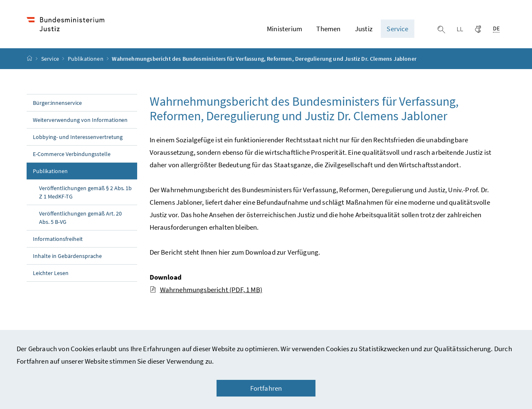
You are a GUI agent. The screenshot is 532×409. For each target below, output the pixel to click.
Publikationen (86, 59)
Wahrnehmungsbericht (206, 290)
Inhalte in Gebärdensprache (67, 256)
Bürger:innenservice (57, 103)
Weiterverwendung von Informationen (80, 120)
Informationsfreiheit (58, 239)
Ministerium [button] (284, 29)
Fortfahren (266, 388)
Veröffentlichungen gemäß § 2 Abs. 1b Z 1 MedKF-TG (85, 192)
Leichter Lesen (51, 273)
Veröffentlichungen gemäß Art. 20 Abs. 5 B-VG (80, 218)
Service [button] (397, 29)
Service (51, 59)
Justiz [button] (364, 29)
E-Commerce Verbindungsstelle (72, 154)
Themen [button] (328, 29)
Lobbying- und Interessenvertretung (78, 137)
